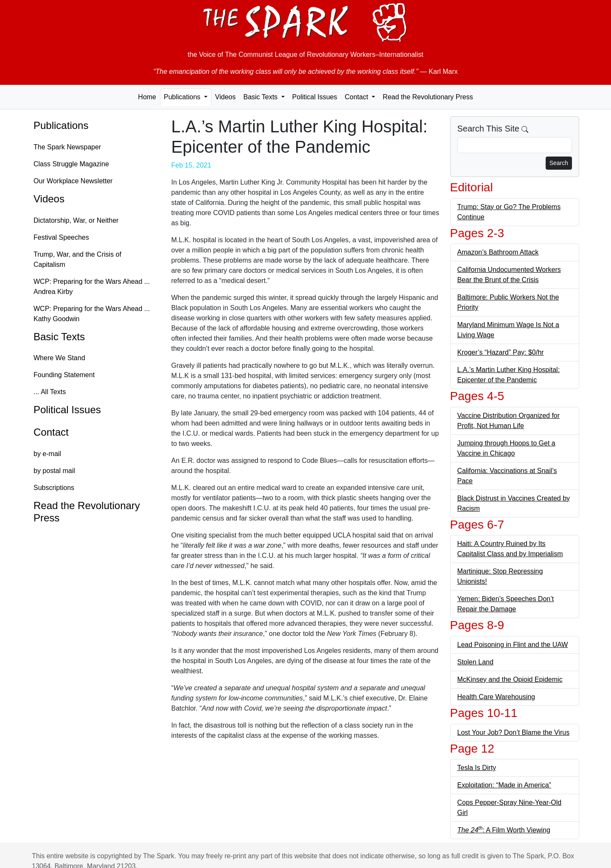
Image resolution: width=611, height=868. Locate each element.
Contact (51, 432)
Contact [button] (357, 97)
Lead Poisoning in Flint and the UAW (513, 645)
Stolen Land (475, 662)
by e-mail (47, 454)
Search (559, 163)
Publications (61, 125)
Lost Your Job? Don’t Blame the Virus (514, 732)
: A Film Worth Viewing (504, 830)
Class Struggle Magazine (71, 164)
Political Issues (315, 97)
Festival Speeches (61, 237)
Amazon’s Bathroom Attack (498, 252)
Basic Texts (59, 337)
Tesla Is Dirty (477, 768)
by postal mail (54, 471)
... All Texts (50, 392)
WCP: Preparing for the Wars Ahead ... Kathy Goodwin (92, 314)
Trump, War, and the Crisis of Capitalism (77, 259)
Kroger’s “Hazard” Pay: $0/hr (501, 352)
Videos (226, 97)
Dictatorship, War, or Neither (76, 220)
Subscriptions (54, 488)
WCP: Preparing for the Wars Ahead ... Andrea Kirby (92, 287)
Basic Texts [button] (261, 97)
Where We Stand (59, 358)
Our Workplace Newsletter (73, 181)
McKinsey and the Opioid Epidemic (510, 679)
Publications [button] (183, 97)
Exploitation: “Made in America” (504, 785)
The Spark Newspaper (67, 147)
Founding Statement (64, 375)
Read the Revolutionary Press (428, 97)
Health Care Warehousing (496, 697)
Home (147, 97)
